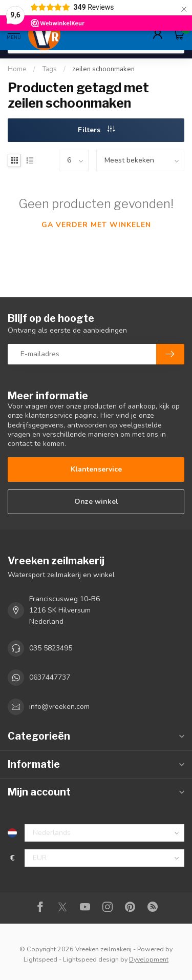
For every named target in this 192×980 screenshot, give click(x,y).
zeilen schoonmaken (103, 69)
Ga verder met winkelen (96, 225)
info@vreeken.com (59, 707)
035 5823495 (51, 648)
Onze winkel (96, 502)
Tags (49, 69)
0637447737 (50, 677)
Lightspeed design (91, 959)
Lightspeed (40, 959)
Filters (96, 130)
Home (17, 69)
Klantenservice (96, 469)
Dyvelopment (149, 959)
